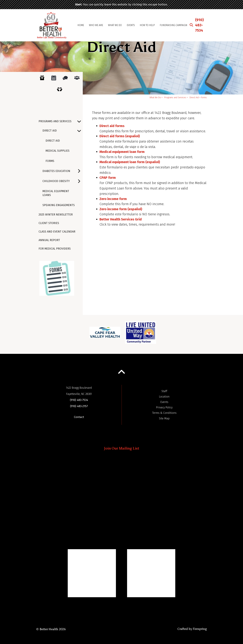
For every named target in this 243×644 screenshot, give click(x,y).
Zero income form (113, 199)
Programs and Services (61, 121)
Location (164, 397)
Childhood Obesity (63, 181)
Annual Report (49, 240)
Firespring (200, 629)
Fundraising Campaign (173, 25)
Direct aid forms (112, 126)
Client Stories (49, 223)
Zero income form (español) (121, 209)
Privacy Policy (164, 407)
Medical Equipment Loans (56, 193)
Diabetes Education (63, 171)
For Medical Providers (55, 249)
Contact (79, 417)
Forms (50, 161)
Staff (164, 391)
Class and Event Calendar (57, 232)
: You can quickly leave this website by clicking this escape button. (122, 4)
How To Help (147, 25)
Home (81, 25)
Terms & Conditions (164, 413)
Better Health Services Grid (121, 219)
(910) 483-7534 (199, 25)
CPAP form (108, 178)
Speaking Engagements (59, 205)
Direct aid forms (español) (120, 136)
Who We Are (96, 25)
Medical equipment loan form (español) (130, 162)
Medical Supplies (57, 151)
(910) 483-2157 (79, 406)
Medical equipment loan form (122, 152)
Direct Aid (63, 131)
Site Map (164, 418)
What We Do (115, 25)
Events (131, 25)
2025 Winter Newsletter (56, 215)
